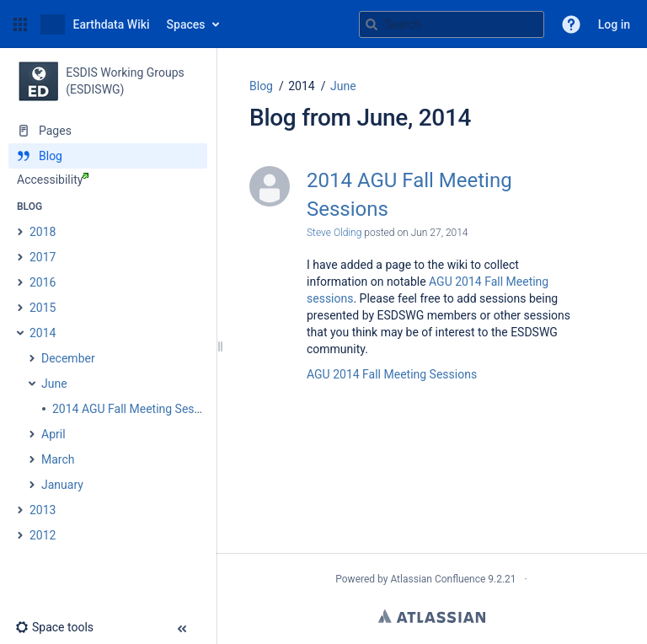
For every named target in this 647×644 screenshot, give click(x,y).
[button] (20, 24)
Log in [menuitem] (614, 24)
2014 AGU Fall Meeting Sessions (409, 195)
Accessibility (53, 180)
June (343, 86)
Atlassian (432, 616)
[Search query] (452, 24)
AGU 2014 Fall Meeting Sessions (392, 374)
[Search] (372, 24)
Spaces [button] (186, 24)
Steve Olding (334, 233)
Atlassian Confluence (438, 579)
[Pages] (108, 131)
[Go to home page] (95, 24)
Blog (261, 86)
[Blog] (108, 156)
